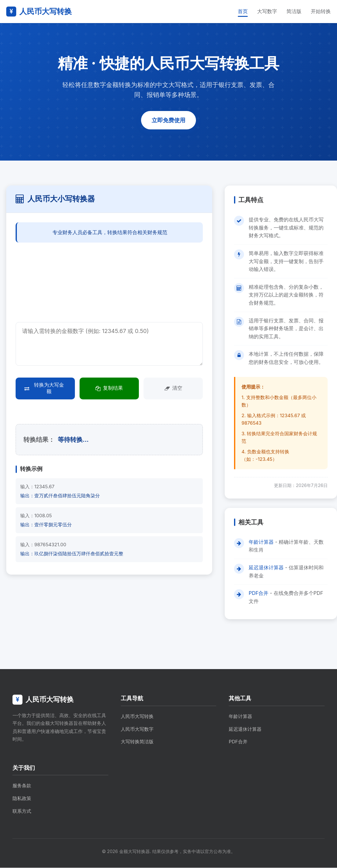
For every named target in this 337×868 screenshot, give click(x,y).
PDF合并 (259, 594)
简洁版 (294, 11)
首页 (243, 11)
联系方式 (22, 811)
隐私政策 (22, 799)
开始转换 (321, 11)
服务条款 (22, 786)
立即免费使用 (168, 120)
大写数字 (267, 11)
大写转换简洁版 (137, 742)
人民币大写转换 (137, 717)
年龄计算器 (261, 542)
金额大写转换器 (134, 852)
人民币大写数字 (137, 729)
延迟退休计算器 (266, 568)
